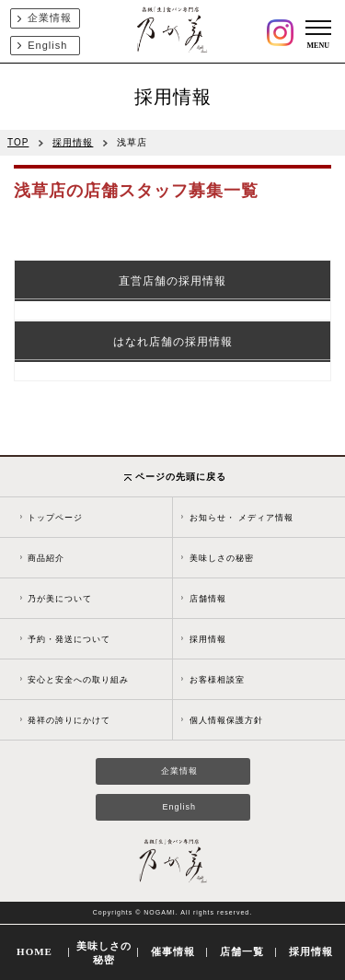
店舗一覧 (242, 951)
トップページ (55, 518)
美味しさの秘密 (222, 558)
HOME (34, 951)
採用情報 (73, 142)
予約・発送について (69, 639)
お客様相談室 (217, 680)
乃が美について (60, 599)
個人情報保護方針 (226, 720)
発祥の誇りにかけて (69, 720)
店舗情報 (208, 599)
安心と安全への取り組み (78, 680)
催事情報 (173, 951)
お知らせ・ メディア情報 (242, 518)
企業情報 (50, 17)
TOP (18, 142)
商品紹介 (46, 558)
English (47, 45)
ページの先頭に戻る (175, 477)
